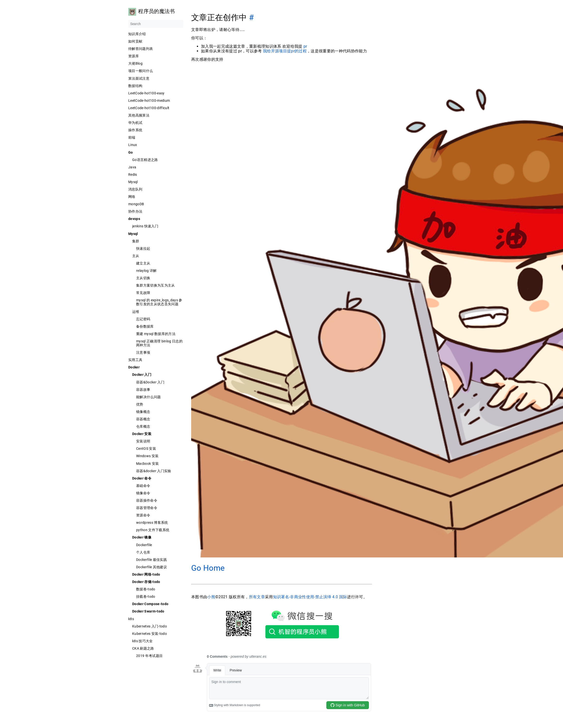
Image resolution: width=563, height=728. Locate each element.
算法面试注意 (139, 78)
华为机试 (135, 123)
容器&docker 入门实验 (154, 471)
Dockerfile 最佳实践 (152, 560)
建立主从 (143, 263)
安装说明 (143, 441)
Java (132, 167)
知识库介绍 (137, 34)
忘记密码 (143, 319)
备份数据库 (145, 326)
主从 (136, 256)
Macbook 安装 (147, 464)
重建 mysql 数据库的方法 (156, 334)
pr (305, 46)
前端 (132, 137)
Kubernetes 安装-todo (150, 634)
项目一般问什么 (141, 71)
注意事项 (143, 352)
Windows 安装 (147, 456)
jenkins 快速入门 (145, 226)
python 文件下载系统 (153, 530)
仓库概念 (143, 426)
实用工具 (135, 360)
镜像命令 (143, 493)
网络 (132, 197)
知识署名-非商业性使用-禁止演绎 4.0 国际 (310, 597)
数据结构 (135, 86)
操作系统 (135, 130)
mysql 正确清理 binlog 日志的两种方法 (159, 343)
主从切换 (143, 278)
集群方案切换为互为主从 (156, 285)
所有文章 (257, 597)
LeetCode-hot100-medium (149, 101)
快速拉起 (143, 248)
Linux (133, 145)
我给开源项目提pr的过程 (285, 51)
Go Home (208, 568)
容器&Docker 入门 (150, 382)
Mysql (133, 182)
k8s (131, 619)
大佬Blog (135, 63)
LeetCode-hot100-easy (146, 93)
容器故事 (143, 390)
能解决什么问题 (148, 397)
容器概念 (143, 419)
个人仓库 (143, 552)
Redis (133, 175)
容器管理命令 (147, 508)
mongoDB (136, 204)
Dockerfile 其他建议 (152, 567)
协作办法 (135, 211)
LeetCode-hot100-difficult (149, 108)
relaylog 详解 (146, 271)
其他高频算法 (139, 115)
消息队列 (135, 189)
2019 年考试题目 (149, 656)
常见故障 (143, 293)
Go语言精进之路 (145, 160)
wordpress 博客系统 (152, 523)
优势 (140, 404)
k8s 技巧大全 (143, 641)
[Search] (156, 24)
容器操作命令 (147, 500)
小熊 (211, 597)
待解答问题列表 (141, 49)
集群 (136, 241)
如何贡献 (135, 41)
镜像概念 (143, 412)
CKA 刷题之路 (143, 648)
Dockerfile (144, 545)
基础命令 (143, 486)
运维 (136, 312)
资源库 (134, 56)
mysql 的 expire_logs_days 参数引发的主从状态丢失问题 (159, 302)
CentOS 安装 (146, 449)
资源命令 (143, 515)
